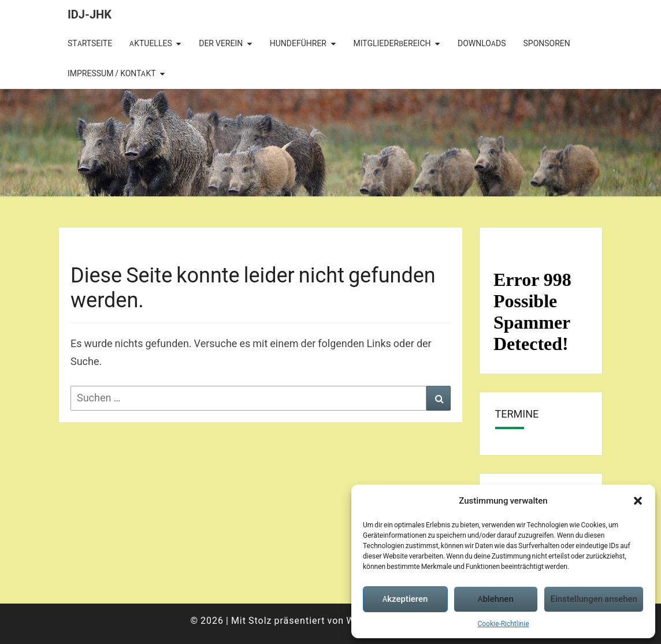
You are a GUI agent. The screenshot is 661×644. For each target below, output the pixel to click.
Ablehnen (495, 599)
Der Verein (221, 43)
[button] (638, 501)
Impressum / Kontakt (112, 73)
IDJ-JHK (90, 14)
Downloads (482, 43)
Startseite (90, 43)
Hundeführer (298, 43)
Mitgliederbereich (392, 43)
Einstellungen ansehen (594, 599)
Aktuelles (151, 43)
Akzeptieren (405, 599)
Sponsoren (547, 43)
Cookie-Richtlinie (503, 623)
